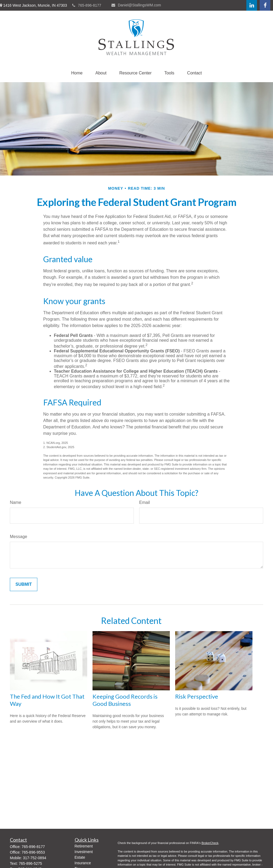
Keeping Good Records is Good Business (125, 700)
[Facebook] (265, 5)
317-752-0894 (35, 858)
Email (144, 502)
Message (19, 537)
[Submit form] (24, 584)
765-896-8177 (87, 5)
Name (16, 502)
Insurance (83, 863)
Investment (84, 852)
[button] (77, 73)
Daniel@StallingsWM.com (136, 5)
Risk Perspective (197, 696)
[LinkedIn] (252, 5)
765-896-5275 (30, 863)
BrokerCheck (210, 843)
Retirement (84, 846)
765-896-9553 (33, 852)
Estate (80, 857)
